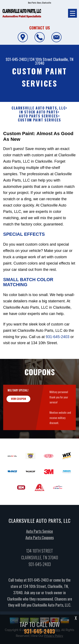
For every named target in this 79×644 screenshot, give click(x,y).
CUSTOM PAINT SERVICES (39, 120)
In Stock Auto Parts (39, 112)
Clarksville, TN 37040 (54, 61)
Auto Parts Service (39, 534)
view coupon (18, 401)
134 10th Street (41, 59)
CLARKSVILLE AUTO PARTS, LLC (39, 108)
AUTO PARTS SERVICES (38, 116)
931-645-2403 (16, 59)
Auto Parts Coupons (40, 540)
